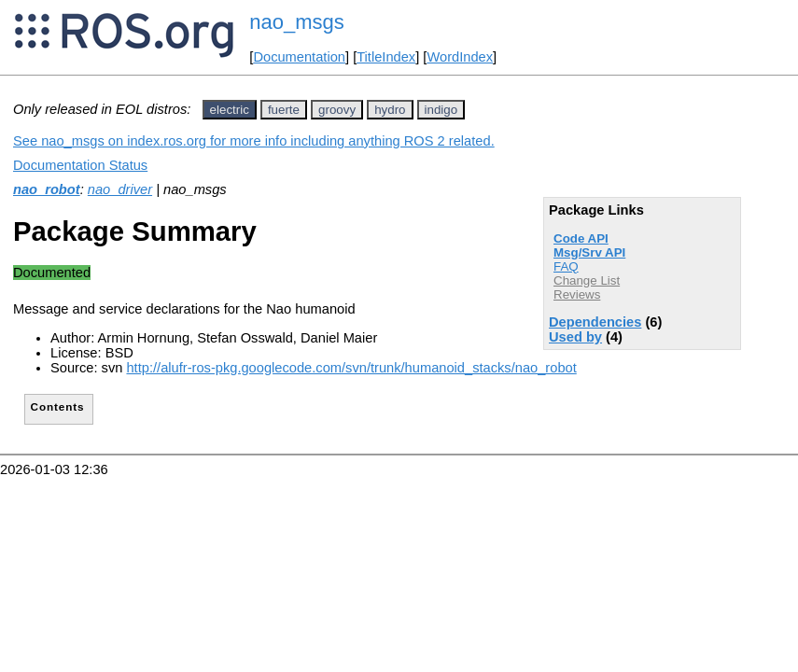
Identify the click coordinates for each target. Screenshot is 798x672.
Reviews (577, 294)
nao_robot (47, 189)
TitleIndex (386, 57)
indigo (441, 110)
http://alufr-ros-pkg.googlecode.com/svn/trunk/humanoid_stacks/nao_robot (351, 368)
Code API (581, 238)
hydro (390, 110)
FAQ (566, 266)
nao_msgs (297, 22)
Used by (575, 337)
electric (230, 110)
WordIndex (460, 57)
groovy (337, 110)
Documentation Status (80, 165)
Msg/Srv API (589, 252)
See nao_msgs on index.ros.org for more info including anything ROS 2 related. (254, 141)
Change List (587, 280)
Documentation (299, 57)
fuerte (284, 110)
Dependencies (595, 322)
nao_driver (120, 189)
